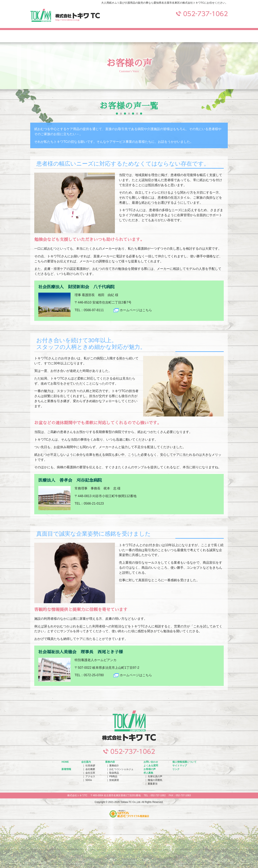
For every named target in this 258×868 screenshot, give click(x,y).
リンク (176, 769)
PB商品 (113, 776)
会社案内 (50, 36)
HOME (65, 762)
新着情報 (66, 769)
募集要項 (153, 784)
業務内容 (89, 36)
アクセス (90, 776)
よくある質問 (169, 36)
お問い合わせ (129, 36)
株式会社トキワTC (65, 15)
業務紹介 (114, 766)
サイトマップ (180, 766)
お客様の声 (150, 769)
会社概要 (90, 769)
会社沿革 (90, 773)
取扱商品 (114, 773)
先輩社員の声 (155, 776)
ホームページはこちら (136, 310)
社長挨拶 (90, 766)
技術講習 (114, 780)
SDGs (89, 780)
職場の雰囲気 (155, 780)
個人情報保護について (184, 762)
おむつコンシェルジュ (121, 769)
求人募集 (208, 36)
